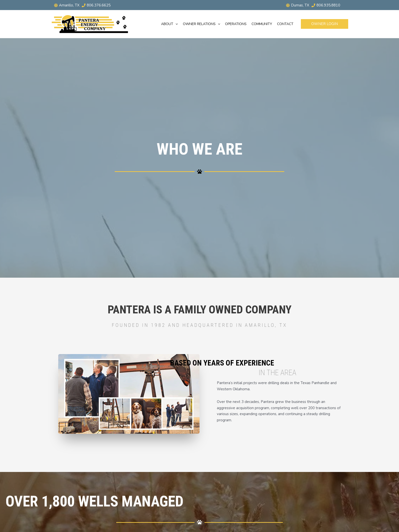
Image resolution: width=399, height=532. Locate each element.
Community (262, 24)
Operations (236, 24)
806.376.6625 (99, 5)
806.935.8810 (328, 5)
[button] (175, 24)
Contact (285, 24)
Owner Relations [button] (201, 24)
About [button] (169, 24)
